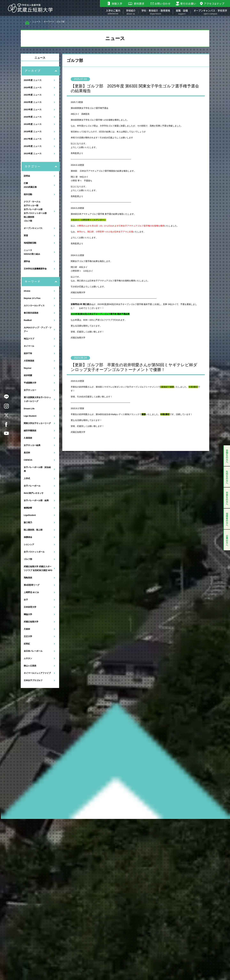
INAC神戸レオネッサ (34, 493)
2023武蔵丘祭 (30, 187)
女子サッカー (30, 390)
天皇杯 (27, 629)
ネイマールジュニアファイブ (37, 673)
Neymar (28, 368)
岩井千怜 (28, 353)
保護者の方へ (227, 519)
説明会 (27, 176)
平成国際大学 (30, 383)
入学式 (27, 478)
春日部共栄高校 (31, 313)
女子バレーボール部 (33, 209)
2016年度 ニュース (33, 146)
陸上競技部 (29, 217)
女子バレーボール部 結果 (36, 500)
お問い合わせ (163, 4)
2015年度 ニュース (33, 154)
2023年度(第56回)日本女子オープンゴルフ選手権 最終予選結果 (100, 314)
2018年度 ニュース (33, 132)
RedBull (28, 320)
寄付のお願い (188, 4)
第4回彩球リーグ (32, 585)
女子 (26, 600)
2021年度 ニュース (33, 110)
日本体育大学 (30, 607)
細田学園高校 (30, 431)
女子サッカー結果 (32, 445)
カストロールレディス (34, 306)
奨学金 (27, 261)
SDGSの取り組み (32, 254)
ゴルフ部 (28, 221)
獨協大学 (28, 614)
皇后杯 (27, 453)
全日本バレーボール (33, 651)
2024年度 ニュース (33, 87)
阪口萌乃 (28, 522)
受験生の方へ (227, 456)
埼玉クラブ (29, 339)
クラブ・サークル (32, 202)
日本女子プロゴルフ (33, 680)
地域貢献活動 (30, 243)
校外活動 (28, 194)
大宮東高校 (29, 361)
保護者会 (28, 537)
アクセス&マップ (214, 4)
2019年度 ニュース (33, 124)
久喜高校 (28, 438)
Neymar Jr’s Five (32, 298)
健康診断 (28, 508)
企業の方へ (227, 540)
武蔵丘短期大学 (31, 622)
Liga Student (30, 416)
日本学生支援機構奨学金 (35, 269)
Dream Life (29, 409)
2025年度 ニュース (33, 80)
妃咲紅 (27, 644)
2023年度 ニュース (33, 95)
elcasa (27, 291)
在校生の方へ (227, 477)
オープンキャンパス (33, 228)
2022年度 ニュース (33, 102)
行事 (26, 183)
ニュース (36, 22)
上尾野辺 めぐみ (31, 592)
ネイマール (29, 346)
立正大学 (28, 636)
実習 (26, 236)
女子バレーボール (32, 486)
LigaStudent (30, 515)
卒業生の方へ (227, 498)
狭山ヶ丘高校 (30, 666)
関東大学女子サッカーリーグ (37, 423)
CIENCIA (28, 460)
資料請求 (139, 4)
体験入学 (117, 4)
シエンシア (29, 544)
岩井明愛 (28, 375)
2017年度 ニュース (33, 139)
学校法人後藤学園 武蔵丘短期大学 (30, 8)
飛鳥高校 (28, 578)
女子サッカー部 (31, 206)
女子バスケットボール (34, 552)
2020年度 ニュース (33, 117)
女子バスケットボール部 (35, 213)
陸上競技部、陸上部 (33, 530)
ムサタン (28, 658)
